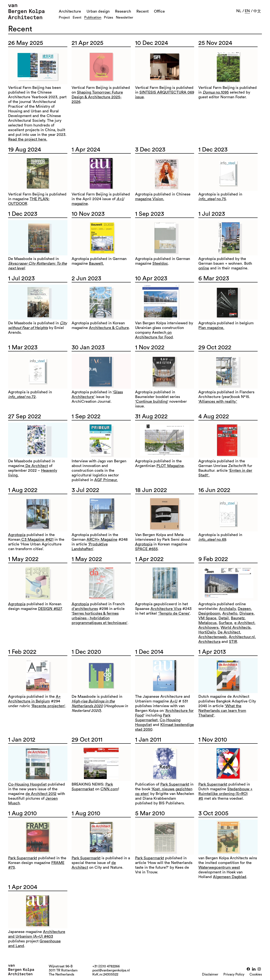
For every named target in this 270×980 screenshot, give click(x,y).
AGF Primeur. (106, 480)
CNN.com (109, 789)
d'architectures (85, 609)
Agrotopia (17, 535)
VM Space (207, 618)
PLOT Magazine (170, 466)
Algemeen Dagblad (230, 877)
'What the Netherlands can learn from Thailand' (222, 711)
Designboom (209, 613)
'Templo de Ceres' (174, 613)
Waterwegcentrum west (219, 867)
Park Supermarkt (175, 784)
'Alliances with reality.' (218, 401)
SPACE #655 (146, 549)
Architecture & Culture (109, 328)
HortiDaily (207, 632)
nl (239, 11)
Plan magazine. (211, 328)
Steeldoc (160, 263)
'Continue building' (152, 401)
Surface (225, 623)
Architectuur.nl (242, 637)
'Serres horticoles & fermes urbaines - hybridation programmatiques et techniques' (100, 618)
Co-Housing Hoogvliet (27, 784)
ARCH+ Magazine (102, 539)
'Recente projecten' (48, 706)
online (204, 268)
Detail (224, 618)
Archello (230, 613)
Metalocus (207, 623)
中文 (257, 11)
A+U (174, 701)
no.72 (22, 397)
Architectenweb (212, 637)
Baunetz (238, 618)
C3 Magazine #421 (37, 539)
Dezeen (244, 609)
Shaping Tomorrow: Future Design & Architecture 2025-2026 (97, 97)
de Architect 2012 (41, 794)
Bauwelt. (96, 263)
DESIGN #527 (50, 609)
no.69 (212, 539)
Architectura (209, 642)
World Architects (236, 627)
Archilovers (208, 627)
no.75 (212, 199)
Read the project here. (28, 139)
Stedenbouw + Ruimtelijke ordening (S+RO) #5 (225, 794)
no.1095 (216, 92)
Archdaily (227, 609)
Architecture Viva (166, 609)
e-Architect (244, 623)
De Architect (36, 466)
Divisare (246, 613)
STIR (233, 642)
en (247, 11)
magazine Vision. (150, 199)
